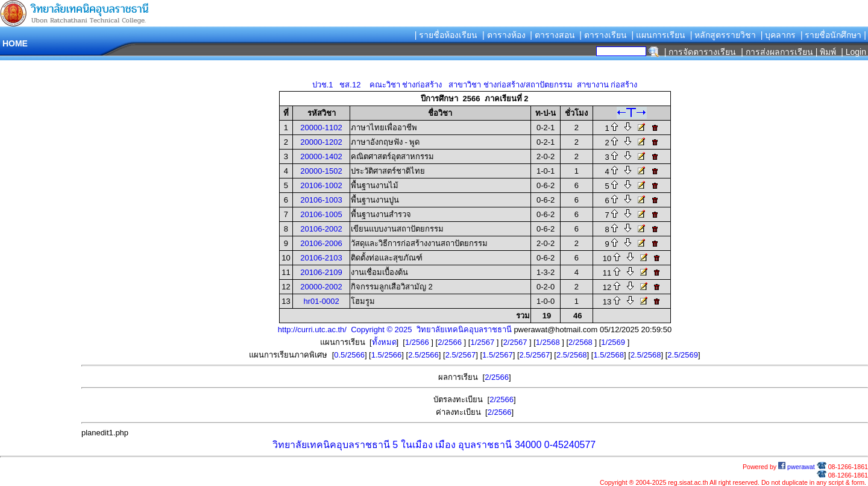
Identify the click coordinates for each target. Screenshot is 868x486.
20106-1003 (321, 200)
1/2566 (418, 342)
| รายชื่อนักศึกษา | (833, 35)
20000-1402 (321, 156)
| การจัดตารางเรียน (700, 52)
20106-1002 (321, 185)
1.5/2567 (498, 355)
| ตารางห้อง (504, 35)
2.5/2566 (423, 355)
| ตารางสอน (552, 35)
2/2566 (451, 342)
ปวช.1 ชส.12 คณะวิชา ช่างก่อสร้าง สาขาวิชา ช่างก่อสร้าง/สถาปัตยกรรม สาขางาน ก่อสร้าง (475, 85)
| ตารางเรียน (603, 35)
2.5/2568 (572, 355)
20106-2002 (321, 229)
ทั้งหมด (384, 342)
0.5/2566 (349, 355)
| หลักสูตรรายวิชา (723, 35)
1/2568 (549, 342)
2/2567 (516, 342)
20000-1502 (321, 171)
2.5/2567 (461, 355)
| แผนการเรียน (658, 35)
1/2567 (483, 342)
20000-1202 (321, 142)
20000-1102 (321, 128)
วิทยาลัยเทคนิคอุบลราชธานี (331, 445)
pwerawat (797, 467)
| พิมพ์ (826, 52)
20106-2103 (321, 258)
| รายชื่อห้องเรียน (446, 35)
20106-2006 (321, 243)
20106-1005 (321, 214)
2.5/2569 (683, 355)
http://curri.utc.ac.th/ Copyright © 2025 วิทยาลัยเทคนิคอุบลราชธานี (395, 330)
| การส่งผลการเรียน (777, 52)
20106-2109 (321, 272)
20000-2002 (321, 287)
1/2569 (614, 342)
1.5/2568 (609, 355)
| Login (852, 52)
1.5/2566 (387, 355)
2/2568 (581, 342)
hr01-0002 (321, 301)
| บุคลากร (778, 35)
